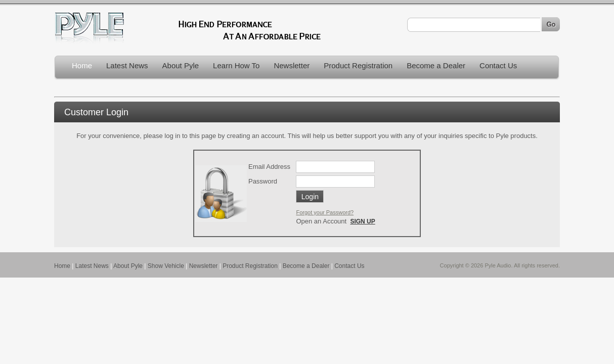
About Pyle (181, 65)
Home (82, 65)
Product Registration (358, 65)
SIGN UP (362, 221)
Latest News (127, 65)
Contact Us (498, 65)
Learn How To (236, 65)
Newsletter (292, 65)
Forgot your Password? (325, 212)
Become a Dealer (436, 65)
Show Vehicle (166, 266)
